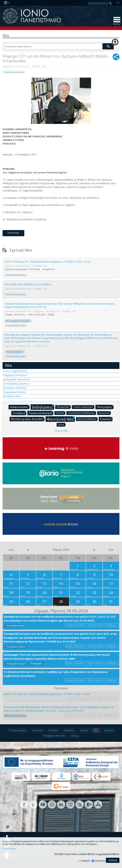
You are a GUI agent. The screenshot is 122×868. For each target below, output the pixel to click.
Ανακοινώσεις (20, 407)
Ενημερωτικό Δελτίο (14, 392)
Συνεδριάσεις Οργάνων (16, 383)
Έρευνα (84, 730)
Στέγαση (61, 413)
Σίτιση (62, 424)
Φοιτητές (109, 730)
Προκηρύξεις (64, 407)
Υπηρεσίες (69, 730)
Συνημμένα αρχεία (19, 321)
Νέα (8, 365)
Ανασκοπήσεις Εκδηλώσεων (82, 413)
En (118, 3)
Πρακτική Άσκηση (41, 413)
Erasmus (106, 419)
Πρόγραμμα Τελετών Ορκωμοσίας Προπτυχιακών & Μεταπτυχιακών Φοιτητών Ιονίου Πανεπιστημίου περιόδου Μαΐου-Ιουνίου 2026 (57, 657)
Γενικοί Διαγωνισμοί (84, 407)
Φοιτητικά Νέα (61, 419)
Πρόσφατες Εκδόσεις (15, 388)
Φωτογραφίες (15, 352)
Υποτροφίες (105, 407)
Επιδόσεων (100, 861)
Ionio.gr (75, 736)
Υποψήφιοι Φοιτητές (54, 736)
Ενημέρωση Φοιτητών (15, 375)
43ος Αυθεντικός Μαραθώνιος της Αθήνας (28, 284)
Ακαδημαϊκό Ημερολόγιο (17, 379)
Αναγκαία (86, 861)
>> (111, 550)
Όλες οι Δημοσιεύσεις (15, 371)
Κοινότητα (38, 730)
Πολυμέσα (36, 663)
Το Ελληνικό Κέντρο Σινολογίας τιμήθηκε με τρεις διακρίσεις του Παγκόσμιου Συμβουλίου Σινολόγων (56, 674)
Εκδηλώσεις (43, 407)
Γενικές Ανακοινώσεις (14, 72)
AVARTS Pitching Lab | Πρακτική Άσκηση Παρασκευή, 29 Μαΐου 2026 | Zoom (48, 262)
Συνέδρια (20, 413)
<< (11, 550)
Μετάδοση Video (12, 396)
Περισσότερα (9, 849)
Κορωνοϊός (105, 413)
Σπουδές (53, 730)
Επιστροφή (13, 233)
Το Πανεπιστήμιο (17, 730)
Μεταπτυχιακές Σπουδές (28, 419)
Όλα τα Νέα (61, 431)
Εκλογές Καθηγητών (88, 419)
